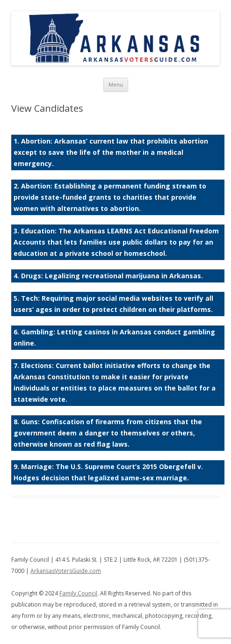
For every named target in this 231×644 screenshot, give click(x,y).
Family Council (78, 593)
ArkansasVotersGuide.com (66, 571)
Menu (116, 84)
